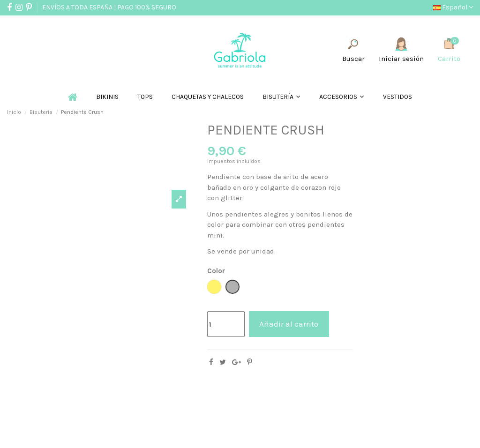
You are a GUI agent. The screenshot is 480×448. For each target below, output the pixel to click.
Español (453, 7)
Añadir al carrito (289, 324)
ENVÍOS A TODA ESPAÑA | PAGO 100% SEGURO (109, 7)
